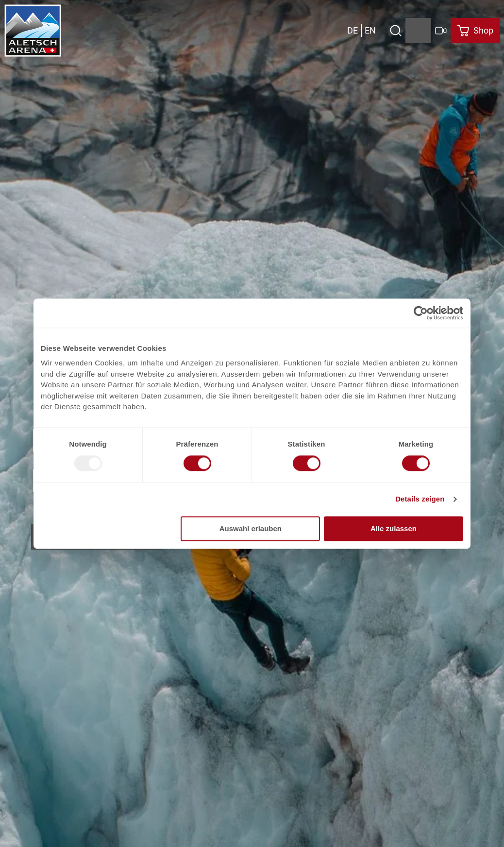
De (353, 30)
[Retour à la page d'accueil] (33, 31)
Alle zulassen (394, 528)
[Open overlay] (395, 31)
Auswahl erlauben (251, 528)
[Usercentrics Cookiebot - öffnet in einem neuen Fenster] (421, 313)
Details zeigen (420, 499)
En (370, 30)
